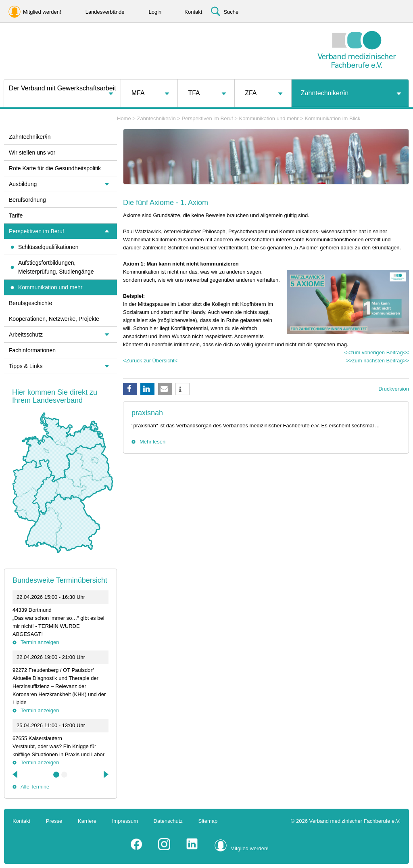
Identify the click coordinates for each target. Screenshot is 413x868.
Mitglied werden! (249, 848)
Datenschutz (168, 821)
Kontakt (21, 821)
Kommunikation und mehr (269, 118)
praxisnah (147, 413)
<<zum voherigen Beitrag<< (377, 352)
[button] (130, 389)
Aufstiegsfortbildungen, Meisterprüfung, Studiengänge (56, 267)
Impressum (125, 821)
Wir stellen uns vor (32, 153)
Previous (16, 774)
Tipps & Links (26, 366)
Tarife (16, 215)
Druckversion (394, 389)
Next (105, 774)
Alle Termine (35, 787)
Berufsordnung (27, 200)
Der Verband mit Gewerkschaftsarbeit (63, 88)
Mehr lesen (152, 442)
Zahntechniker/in (325, 93)
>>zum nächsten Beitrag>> (378, 361)
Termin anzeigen (40, 642)
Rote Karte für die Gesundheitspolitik (55, 168)
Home (124, 118)
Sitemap (208, 821)
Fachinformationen (32, 350)
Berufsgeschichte (30, 303)
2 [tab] (65, 775)
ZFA (251, 93)
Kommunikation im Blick (332, 118)
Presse (54, 821)
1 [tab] (56, 775)
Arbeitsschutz (26, 335)
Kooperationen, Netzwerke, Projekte (54, 319)
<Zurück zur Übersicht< (150, 361)
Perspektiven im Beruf (207, 118)
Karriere (87, 821)
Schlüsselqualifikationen (48, 247)
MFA (138, 93)
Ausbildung (23, 184)
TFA (194, 93)
